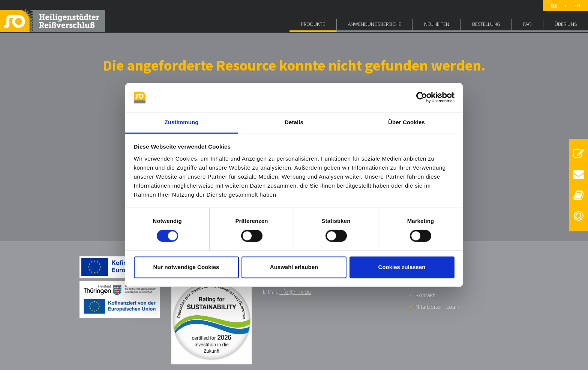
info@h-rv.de (295, 292)
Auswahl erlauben (294, 267)
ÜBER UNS (566, 24)
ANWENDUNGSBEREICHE (375, 24)
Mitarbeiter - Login (437, 307)
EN (577, 5)
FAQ (527, 24)
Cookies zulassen (402, 267)
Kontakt (425, 295)
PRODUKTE (313, 24)
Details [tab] (294, 122)
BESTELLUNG (486, 24)
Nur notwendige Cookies (186, 267)
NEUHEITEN (437, 24)
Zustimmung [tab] (182, 122)
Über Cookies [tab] (406, 122)
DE (554, 5)
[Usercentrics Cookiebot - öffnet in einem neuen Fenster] (422, 98)
